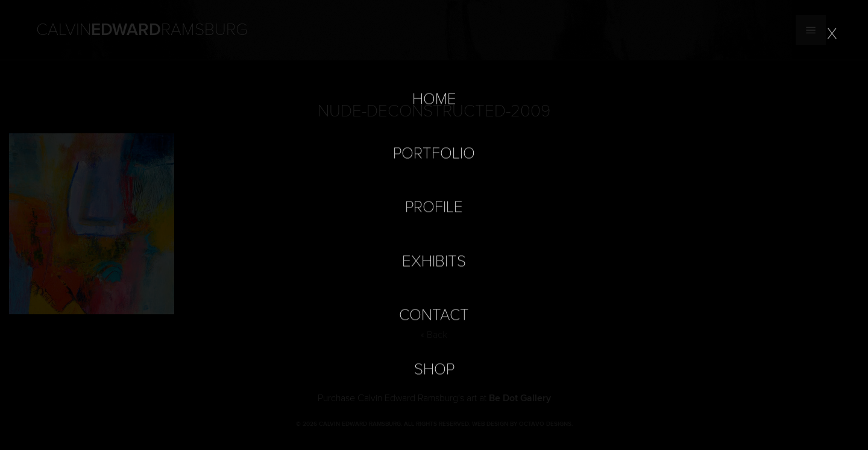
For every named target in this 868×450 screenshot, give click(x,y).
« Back (434, 335)
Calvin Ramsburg (142, 30)
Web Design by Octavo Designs (522, 424)
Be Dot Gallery (520, 398)
